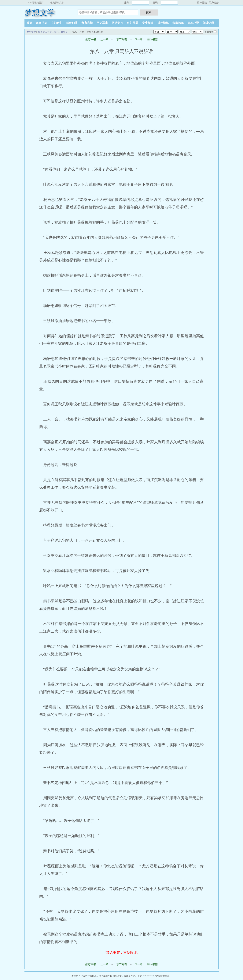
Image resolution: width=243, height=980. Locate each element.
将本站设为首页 (35, 3)
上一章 (105, 39)
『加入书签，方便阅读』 (122, 953)
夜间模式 (209, 32)
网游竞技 (117, 23)
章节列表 (122, 39)
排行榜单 (163, 23)
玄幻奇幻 (57, 23)
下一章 (139, 39)
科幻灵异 (133, 23)
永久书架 (42, 23)
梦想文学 (40, 13)
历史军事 (102, 23)
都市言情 (87, 23)
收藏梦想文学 (57, 3)
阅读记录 (208, 23)
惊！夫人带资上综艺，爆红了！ (54, 32)
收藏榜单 (178, 23)
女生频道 (148, 23)
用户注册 (214, 3)
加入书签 (152, 39)
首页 (29, 23)
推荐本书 (91, 39)
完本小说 (193, 23)
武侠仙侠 (72, 23)
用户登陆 (202, 3)
